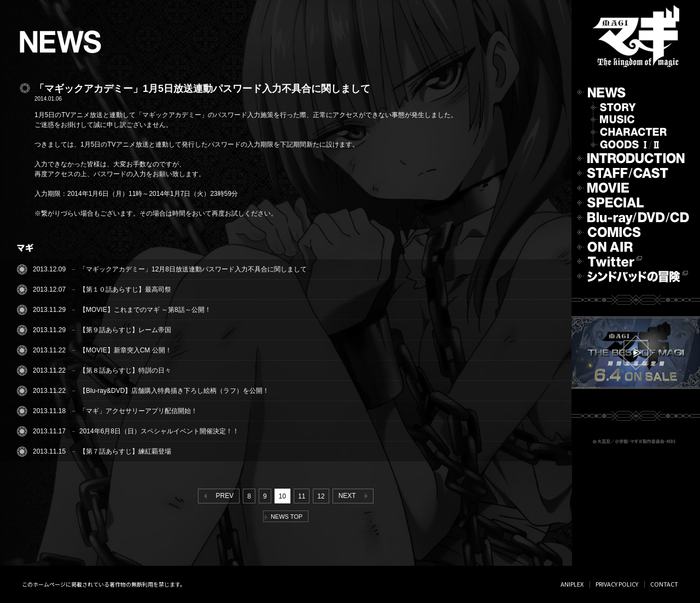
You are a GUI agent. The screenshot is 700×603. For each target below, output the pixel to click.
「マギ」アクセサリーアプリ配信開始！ (138, 411)
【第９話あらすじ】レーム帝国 (125, 330)
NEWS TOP (284, 517)
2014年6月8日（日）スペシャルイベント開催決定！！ (159, 431)
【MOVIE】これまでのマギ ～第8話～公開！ (145, 310)
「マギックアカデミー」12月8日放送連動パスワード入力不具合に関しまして (193, 269)
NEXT (355, 496)
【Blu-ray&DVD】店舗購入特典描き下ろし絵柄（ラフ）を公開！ (174, 391)
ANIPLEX (572, 584)
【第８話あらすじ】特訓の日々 (125, 370)
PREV (217, 496)
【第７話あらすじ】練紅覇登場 (125, 451)
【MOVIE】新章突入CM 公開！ (126, 350)
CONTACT (664, 584)
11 (302, 496)
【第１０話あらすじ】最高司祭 (125, 289)
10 (282, 496)
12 (321, 496)
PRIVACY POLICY (617, 584)
